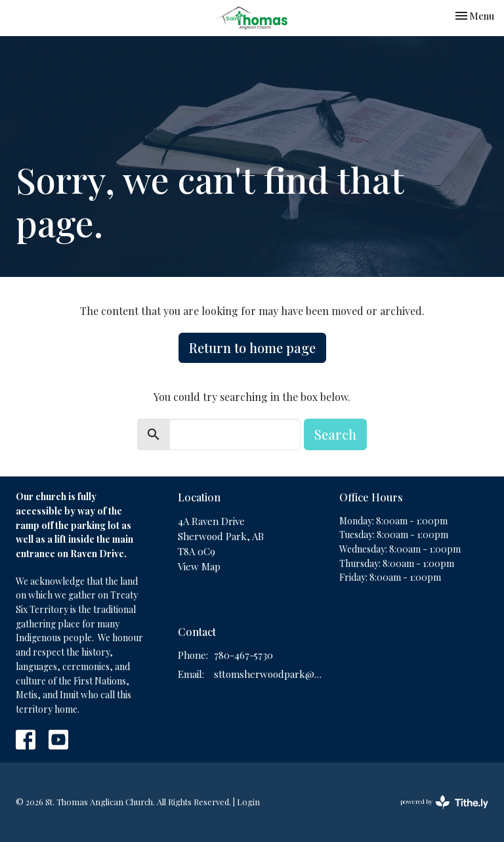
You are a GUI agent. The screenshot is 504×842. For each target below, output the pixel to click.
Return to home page (252, 347)
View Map (199, 566)
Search (335, 434)
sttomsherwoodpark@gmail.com (270, 674)
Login (248, 802)
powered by (444, 802)
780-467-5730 (243, 655)
